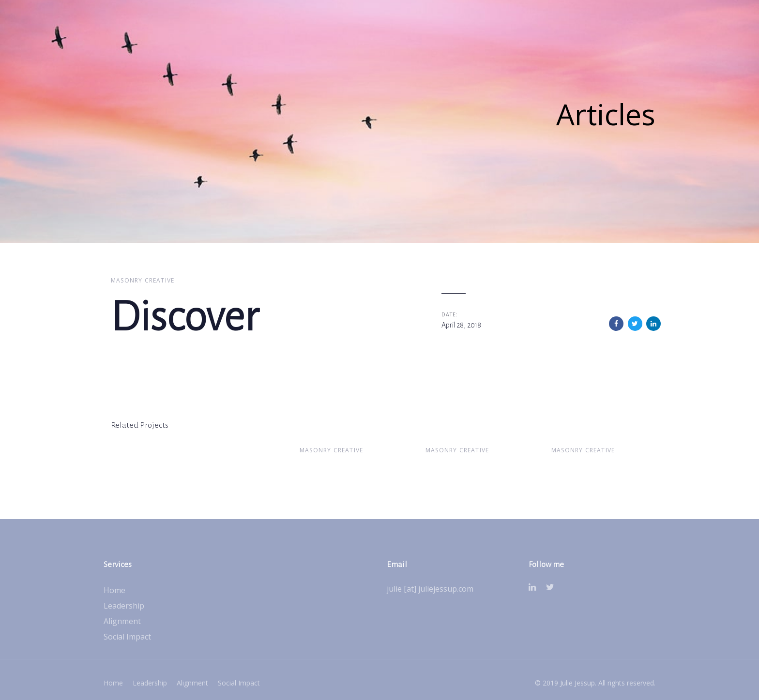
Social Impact (127, 637)
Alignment (122, 621)
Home (114, 590)
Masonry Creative (143, 280)
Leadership (124, 606)
